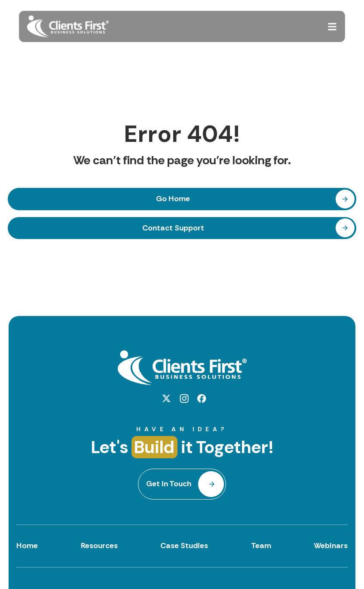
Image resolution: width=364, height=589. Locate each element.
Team (261, 546)
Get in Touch (169, 484)
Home (27, 546)
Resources (99, 546)
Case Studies (184, 546)
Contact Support (173, 228)
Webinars (331, 546)
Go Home (173, 199)
